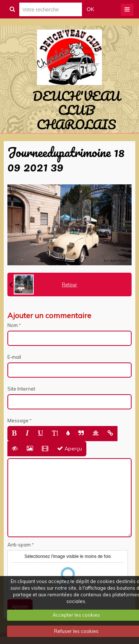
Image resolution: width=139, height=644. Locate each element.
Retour (69, 284)
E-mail (14, 357)
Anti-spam (19, 545)
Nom (13, 325)
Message (18, 420)
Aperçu (69, 449)
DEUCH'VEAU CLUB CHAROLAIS (76, 110)
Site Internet (21, 389)
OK (90, 9)
